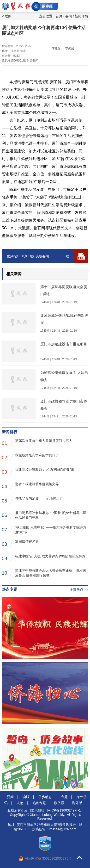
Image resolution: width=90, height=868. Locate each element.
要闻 (69, 16)
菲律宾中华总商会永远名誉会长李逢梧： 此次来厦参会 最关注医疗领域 (44, 573)
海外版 (77, 803)
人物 (20, 803)
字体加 (56, 49)
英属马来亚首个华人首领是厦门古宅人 (37, 443)
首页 (59, 16)
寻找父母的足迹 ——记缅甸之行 (33, 500)
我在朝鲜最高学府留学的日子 (30, 457)
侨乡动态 (45, 797)
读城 (26, 797)
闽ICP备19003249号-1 (64, 810)
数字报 (59, 803)
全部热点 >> (79, 589)
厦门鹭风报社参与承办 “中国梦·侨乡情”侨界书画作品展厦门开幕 (44, 515)
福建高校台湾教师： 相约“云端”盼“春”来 (38, 472)
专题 (64, 797)
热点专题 (39, 803)
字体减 (70, 49)
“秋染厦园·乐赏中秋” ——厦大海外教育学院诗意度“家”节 (44, 530)
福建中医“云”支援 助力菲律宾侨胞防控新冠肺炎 (44, 558)
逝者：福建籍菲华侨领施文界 (30, 486)
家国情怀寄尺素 (20, 544)
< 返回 (7, 16)
